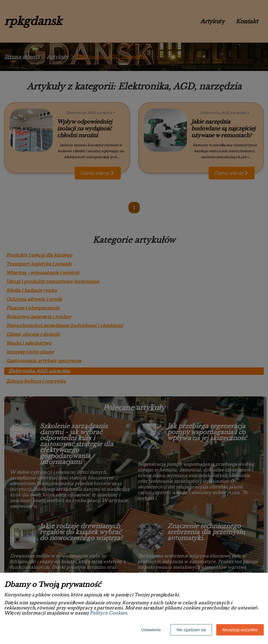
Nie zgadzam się (191, 630)
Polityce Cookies (108, 613)
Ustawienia (151, 630)
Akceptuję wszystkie (240, 630)
